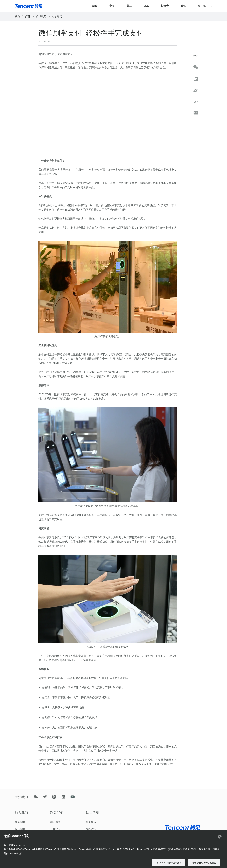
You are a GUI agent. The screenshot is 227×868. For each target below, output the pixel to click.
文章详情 (57, 16)
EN (210, 6)
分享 (196, 56)
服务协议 (91, 822)
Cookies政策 (15, 853)
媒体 (183, 6)
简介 (95, 6)
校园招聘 (20, 829)
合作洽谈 (56, 829)
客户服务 (56, 822)
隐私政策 (91, 829)
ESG (146, 6)
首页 (17, 16)
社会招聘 (20, 822)
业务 (112, 6)
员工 (129, 6)
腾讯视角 (41, 16)
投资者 (165, 6)
